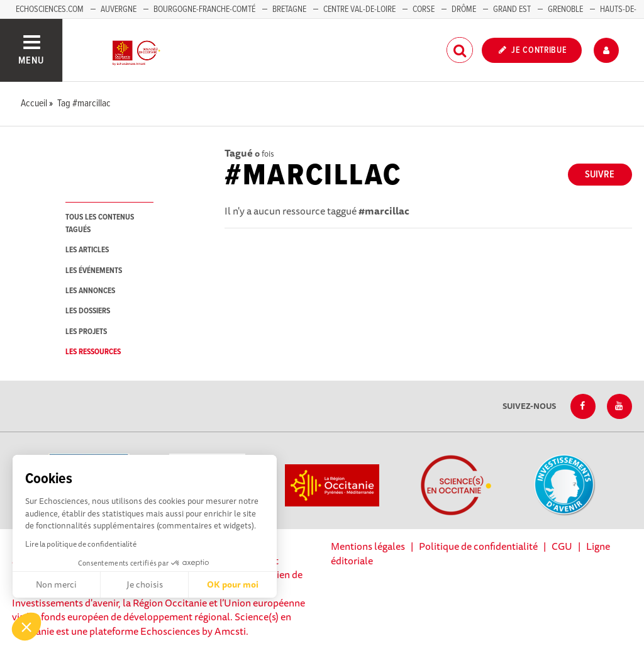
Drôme (464, 9)
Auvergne (119, 9)
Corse (424, 9)
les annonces (90, 291)
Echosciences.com (50, 9)
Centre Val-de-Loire (359, 9)
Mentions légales (368, 546)
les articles (87, 250)
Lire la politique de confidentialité (81, 544)
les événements (94, 271)
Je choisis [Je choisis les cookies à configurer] (145, 584)
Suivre (600, 175)
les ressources (93, 352)
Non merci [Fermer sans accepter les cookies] (56, 584)
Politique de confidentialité (478, 546)
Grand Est (512, 9)
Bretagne (289, 9)
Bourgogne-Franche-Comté (204, 9)
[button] (26, 627)
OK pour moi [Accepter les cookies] (233, 584)
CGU (562, 546)
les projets (86, 332)
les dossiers (88, 311)
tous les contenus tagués (100, 223)
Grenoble (566, 9)
